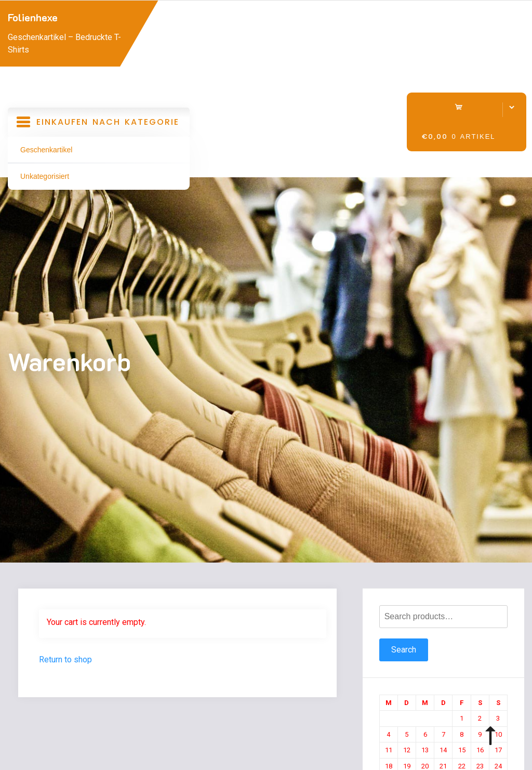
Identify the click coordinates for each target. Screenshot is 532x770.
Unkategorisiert (45, 176)
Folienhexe (33, 17)
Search (404, 650)
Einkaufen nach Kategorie (99, 126)
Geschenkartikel (46, 150)
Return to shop (65, 660)
